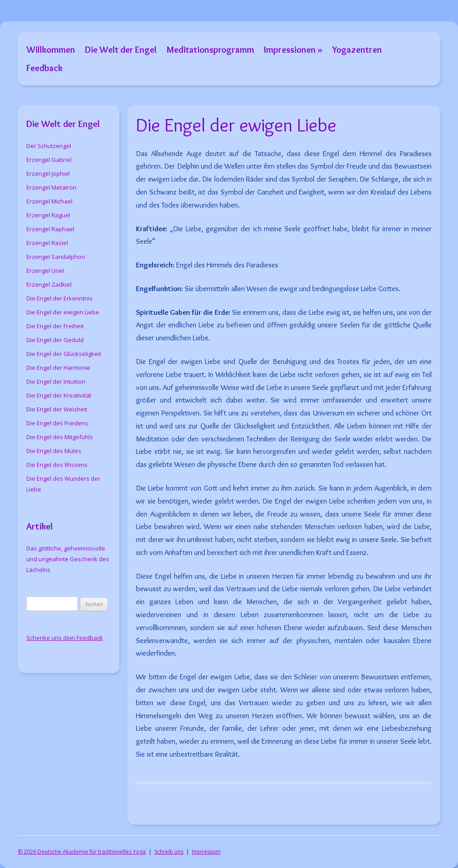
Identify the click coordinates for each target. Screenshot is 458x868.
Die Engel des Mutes (54, 451)
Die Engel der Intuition (56, 381)
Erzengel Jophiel (48, 174)
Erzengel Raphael (50, 229)
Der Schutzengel (49, 146)
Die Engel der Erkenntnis (59, 298)
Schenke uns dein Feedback (65, 638)
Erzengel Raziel (47, 243)
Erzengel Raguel (48, 215)
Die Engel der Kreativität (59, 395)
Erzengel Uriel (45, 271)
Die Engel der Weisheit (57, 409)
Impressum (206, 852)
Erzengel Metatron (51, 187)
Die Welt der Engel (121, 49)
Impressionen (290, 49)
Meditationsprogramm (210, 49)
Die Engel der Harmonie (58, 368)
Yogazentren (357, 49)
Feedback (45, 68)
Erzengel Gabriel (49, 160)
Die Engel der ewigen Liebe (63, 312)
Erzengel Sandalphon (56, 257)
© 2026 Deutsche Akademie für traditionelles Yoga (82, 852)
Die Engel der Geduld (55, 340)
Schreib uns (169, 852)
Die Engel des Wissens (57, 465)
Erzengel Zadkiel (49, 284)
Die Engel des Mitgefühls (60, 437)
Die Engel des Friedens (57, 423)
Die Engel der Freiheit (55, 326)
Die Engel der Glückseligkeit (64, 354)
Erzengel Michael (49, 201)
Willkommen (51, 49)
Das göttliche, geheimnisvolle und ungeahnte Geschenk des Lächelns (68, 559)
